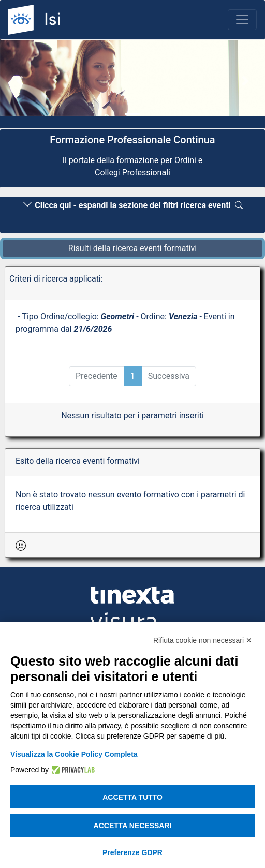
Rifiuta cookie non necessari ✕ (203, 640)
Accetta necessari (133, 826)
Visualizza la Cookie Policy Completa (74, 754)
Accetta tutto (132, 797)
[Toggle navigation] (242, 20)
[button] (20, 81)
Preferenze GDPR (132, 852)
